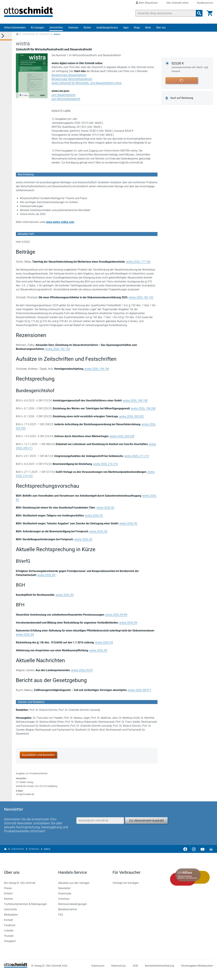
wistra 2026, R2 (105, 508)
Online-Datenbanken (15, 28)
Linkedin (9, 939)
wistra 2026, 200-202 (131, 417)
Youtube (9, 944)
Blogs (137, 28)
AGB (135, 974)
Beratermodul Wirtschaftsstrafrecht (72, 79)
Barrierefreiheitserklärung (159, 974)
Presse (8, 897)
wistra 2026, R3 (83, 539)
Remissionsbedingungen (73, 912)
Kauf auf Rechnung (182, 98)
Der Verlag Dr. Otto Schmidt (20, 891)
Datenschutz (118, 974)
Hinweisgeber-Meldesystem (197, 974)
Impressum (98, 974)
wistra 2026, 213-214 (105, 464)
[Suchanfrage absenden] (199, 13)
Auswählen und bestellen (38, 755)
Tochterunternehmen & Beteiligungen (25, 912)
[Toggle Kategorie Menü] (6, 36)
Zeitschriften (56, 28)
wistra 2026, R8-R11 (140, 690)
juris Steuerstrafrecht (64, 95)
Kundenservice (205, 3)
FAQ (61, 923)
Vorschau (64, 907)
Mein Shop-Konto (148, 3)
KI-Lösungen (38, 28)
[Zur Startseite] (17, 34)
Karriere (8, 907)
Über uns (161, 28)
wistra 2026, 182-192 (141, 298)
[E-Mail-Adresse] (100, 829)
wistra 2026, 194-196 (97, 369)
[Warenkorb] (210, 13)
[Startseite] (16, 975)
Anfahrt (8, 902)
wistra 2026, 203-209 (122, 436)
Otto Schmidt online (177, 3)
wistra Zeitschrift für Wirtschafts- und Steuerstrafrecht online (87, 83)
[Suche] (166, 13)
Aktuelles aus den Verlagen (74, 891)
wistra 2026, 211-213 (137, 456)
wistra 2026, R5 (104, 643)
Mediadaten (11, 923)
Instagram (10, 950)
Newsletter (64, 897)
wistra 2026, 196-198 (135, 401)
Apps (126, 28)
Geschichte (10, 918)
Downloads (65, 902)
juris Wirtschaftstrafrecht (66, 99)
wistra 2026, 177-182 (138, 262)
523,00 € (190, 67)
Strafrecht (45, 34)
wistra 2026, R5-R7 (82, 670)
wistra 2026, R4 (128, 623)
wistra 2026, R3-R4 (116, 615)
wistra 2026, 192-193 (58, 349)
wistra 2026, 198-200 (143, 409)
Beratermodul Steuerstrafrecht (69, 75)
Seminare (73, 28)
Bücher (87, 28)
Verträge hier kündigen (126, 891)
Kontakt (9, 928)
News (148, 28)
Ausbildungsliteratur (107, 28)
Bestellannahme (68, 918)
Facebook (10, 934)
